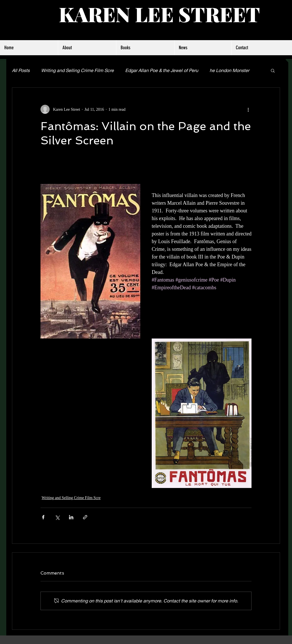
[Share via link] (85, 517)
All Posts (21, 70)
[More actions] (248, 109)
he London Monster (229, 70)
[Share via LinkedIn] (71, 517)
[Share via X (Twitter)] (57, 517)
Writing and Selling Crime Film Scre (77, 70)
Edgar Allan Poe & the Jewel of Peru (162, 70)
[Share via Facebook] (43, 517)
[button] (273, 70)
